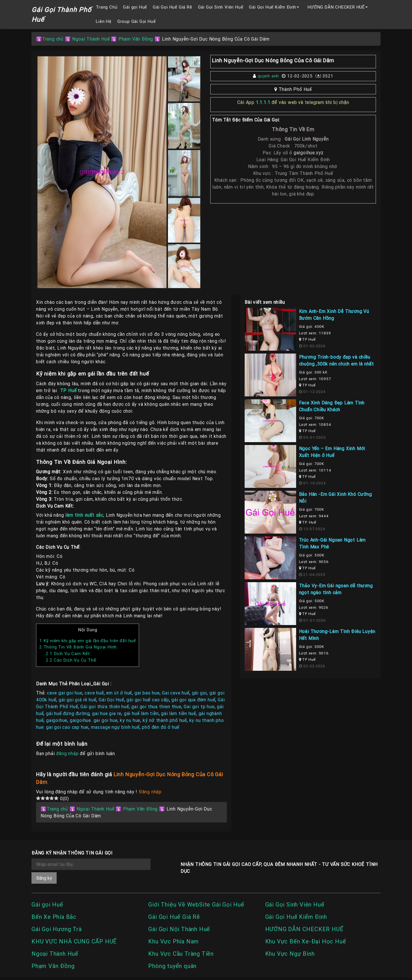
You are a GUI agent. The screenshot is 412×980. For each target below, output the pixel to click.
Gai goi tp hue (199, 706)
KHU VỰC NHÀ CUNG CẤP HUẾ (74, 941)
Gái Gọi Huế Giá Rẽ (172, 7)
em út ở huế (119, 693)
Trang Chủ (107, 7)
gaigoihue (57, 720)
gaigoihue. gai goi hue (94, 720)
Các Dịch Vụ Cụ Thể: (71, 660)
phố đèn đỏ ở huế (161, 727)
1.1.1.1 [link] (263, 102)
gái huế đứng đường (68, 713)
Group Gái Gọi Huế (137, 21)
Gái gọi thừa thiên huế (105, 706)
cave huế (94, 693)
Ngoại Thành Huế (91, 39)
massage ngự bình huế (115, 727)
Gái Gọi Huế (111, 700)
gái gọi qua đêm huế (193, 700)
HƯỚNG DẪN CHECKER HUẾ (336, 7)
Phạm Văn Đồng (136, 39)
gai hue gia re (107, 713)
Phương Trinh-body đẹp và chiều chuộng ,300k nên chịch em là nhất (336, 360)
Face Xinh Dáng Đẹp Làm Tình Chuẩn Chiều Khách (332, 406)
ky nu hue (130, 720)
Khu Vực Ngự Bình (290, 954)
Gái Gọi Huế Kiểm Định (273, 7)
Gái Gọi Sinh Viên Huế (221, 7)
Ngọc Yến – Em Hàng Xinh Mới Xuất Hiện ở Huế (332, 452)
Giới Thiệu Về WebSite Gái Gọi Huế (196, 904)
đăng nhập (67, 753)
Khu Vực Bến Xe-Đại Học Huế (306, 941)
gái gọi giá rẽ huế (77, 700)
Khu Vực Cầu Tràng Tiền (181, 954)
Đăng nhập (150, 792)
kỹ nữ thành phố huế (165, 720)
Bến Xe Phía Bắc (54, 917)
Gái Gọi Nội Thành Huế (179, 929)
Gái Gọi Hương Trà (57, 929)
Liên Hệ (104, 21)
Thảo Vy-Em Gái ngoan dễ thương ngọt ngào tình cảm (336, 589)
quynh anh (268, 76)
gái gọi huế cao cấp (148, 700)
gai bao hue (147, 693)
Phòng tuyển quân (172, 966)
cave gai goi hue (65, 693)
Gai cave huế (176, 693)
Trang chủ (53, 39)
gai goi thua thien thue (156, 706)
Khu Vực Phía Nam (174, 941)
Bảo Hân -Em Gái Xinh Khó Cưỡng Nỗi (335, 498)
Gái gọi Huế (135, 7)
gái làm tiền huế (179, 713)
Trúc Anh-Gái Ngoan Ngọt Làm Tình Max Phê (332, 543)
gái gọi (200, 693)
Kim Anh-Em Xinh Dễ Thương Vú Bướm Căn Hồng (334, 315)
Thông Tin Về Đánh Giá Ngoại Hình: (79, 647)
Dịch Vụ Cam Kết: (68, 653)
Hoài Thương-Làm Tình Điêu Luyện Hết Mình (337, 635)
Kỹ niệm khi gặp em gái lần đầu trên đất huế (88, 641)
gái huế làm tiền (141, 713)
